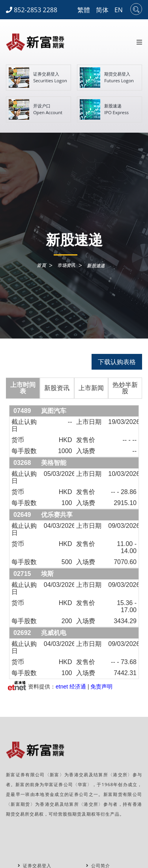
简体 (102, 10)
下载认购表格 (117, 362)
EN (119, 10)
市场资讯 (66, 265)
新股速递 (96, 266)
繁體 (84, 10)
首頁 (41, 265)
